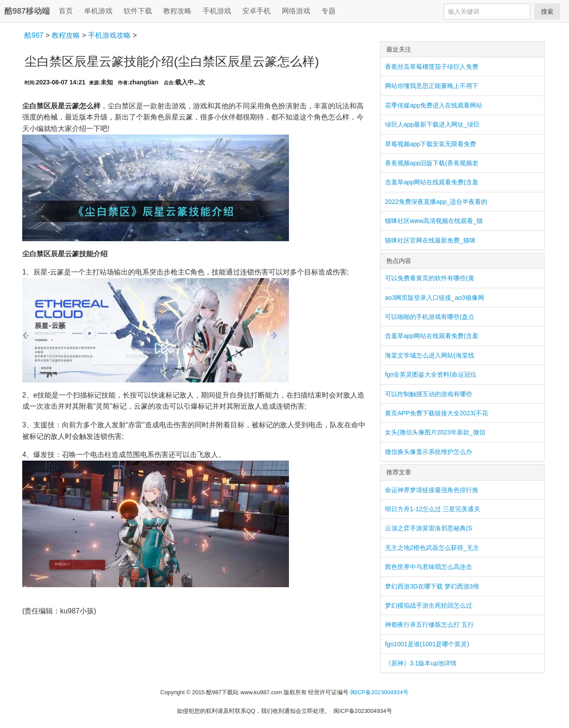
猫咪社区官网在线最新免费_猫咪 (430, 240)
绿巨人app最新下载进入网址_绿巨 (432, 124)
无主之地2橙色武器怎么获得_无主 (432, 548)
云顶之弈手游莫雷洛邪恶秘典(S (429, 528)
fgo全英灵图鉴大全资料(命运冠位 (431, 374)
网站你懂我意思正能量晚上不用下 (432, 86)
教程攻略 (66, 35)
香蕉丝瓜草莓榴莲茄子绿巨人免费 (432, 67)
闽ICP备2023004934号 (380, 692)
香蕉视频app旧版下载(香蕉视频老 (432, 163)
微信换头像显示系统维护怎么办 (429, 452)
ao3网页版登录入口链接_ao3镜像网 (435, 298)
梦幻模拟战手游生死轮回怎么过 (429, 605)
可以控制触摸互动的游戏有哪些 (429, 394)
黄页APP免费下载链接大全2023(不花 (437, 413)
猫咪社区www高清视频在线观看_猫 (434, 221)
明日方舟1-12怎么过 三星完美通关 (433, 509)
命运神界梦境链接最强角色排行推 (432, 490)
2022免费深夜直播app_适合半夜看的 (436, 202)
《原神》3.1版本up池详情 (421, 663)
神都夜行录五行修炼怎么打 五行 (429, 625)
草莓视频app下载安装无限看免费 (431, 144)
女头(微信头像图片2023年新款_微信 (435, 432)
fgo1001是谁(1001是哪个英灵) (427, 644)
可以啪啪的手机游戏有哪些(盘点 (430, 317)
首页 (66, 11)
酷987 (34, 35)
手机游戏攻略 (109, 35)
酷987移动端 (27, 11)
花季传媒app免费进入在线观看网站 (434, 105)
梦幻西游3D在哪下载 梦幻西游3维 (432, 586)
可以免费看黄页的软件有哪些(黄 (430, 278)
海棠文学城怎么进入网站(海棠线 (430, 355)
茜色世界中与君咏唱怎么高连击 (429, 567)
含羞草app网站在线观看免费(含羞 (432, 182)
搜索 (547, 12)
